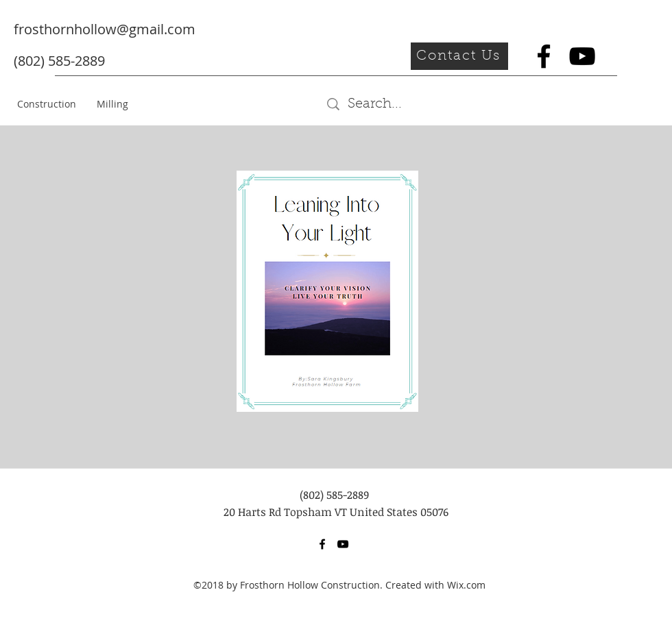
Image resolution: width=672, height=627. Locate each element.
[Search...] (423, 104)
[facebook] (544, 56)
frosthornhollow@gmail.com (105, 29)
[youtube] (582, 56)
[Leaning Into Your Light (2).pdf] (327, 293)
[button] (459, 56)
